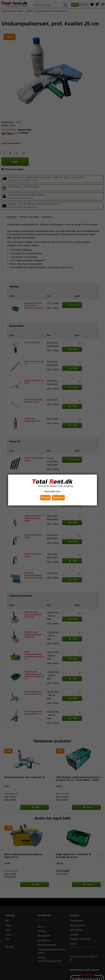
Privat (45, 498)
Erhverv (58, 498)
